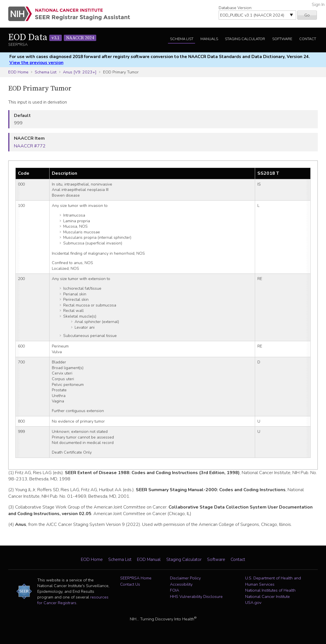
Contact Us (130, 584)
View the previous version (36, 63)
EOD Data (52, 38)
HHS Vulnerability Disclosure (196, 596)
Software (282, 39)
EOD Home (18, 72)
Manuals (209, 39)
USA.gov (253, 602)
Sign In (318, 5)
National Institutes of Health (270, 590)
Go (307, 15)
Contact (308, 39)
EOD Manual (149, 559)
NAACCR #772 (30, 146)
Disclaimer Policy (185, 578)
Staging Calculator (245, 39)
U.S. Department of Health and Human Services (273, 581)
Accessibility (181, 584)
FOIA (175, 590)
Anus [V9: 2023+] (80, 72)
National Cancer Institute (267, 596)
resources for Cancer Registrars (73, 600)
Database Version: (235, 8)
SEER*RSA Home (136, 578)
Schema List (182, 39)
